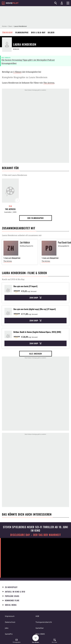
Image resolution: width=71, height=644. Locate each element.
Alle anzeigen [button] (36, 354)
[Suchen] (56, 3)
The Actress (49, 83)
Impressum (10, 616)
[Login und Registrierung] (62, 3)
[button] (17, 641)
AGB (37, 616)
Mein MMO (40, 634)
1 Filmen (17, 72)
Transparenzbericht (44, 622)
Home (4, 26)
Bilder (51, 32)
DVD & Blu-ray (38, 32)
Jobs (7, 628)
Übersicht (8, 32)
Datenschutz (10, 622)
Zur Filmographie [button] (35, 218)
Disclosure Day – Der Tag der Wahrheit (35, 535)
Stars (10, 26)
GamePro (9, 634)
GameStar (40, 628)
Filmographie (22, 32)
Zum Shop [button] (35, 298)
